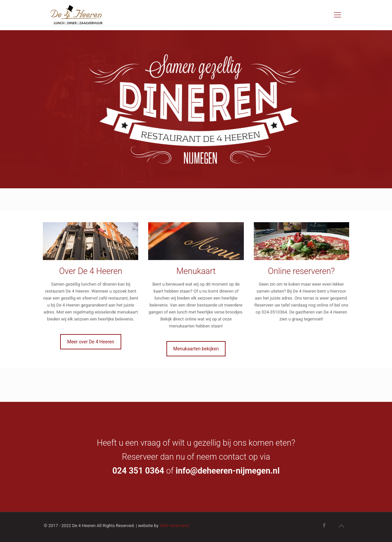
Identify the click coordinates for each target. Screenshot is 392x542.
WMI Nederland (174, 526)
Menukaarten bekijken (196, 349)
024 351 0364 (138, 471)
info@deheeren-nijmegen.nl (228, 471)
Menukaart (196, 271)
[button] (11, 10)
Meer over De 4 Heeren (91, 342)
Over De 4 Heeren (91, 271)
